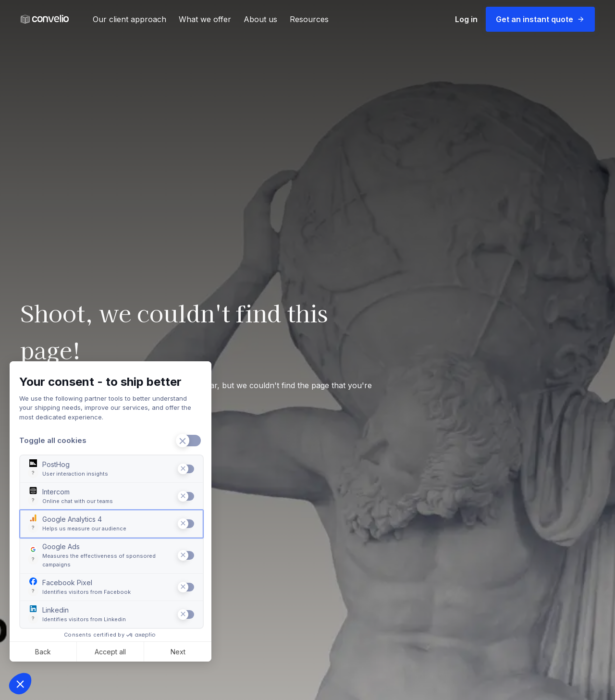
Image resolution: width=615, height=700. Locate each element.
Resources (309, 19)
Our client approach (129, 19)
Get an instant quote (540, 19)
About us (260, 19)
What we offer (205, 19)
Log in (466, 19)
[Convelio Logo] (45, 19)
